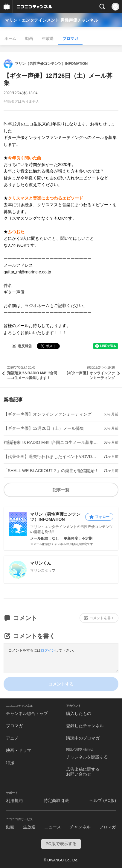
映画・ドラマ (19, 750)
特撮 (10, 763)
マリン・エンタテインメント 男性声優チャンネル (51, 20)
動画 (29, 39)
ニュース (53, 827)
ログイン (48, 650)
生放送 (48, 39)
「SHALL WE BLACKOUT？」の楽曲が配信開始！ (51, 471)
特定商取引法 (56, 800)
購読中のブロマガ (83, 738)
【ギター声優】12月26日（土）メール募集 (44, 428)
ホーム (10, 39)
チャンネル (80, 827)
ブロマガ (70, 39)
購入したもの (79, 713)
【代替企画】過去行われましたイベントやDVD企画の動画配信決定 (51, 457)
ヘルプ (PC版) (103, 800)
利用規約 (14, 800)
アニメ (12, 738)
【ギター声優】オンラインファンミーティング (48, 414)
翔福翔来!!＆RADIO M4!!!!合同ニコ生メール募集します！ (51, 442)
